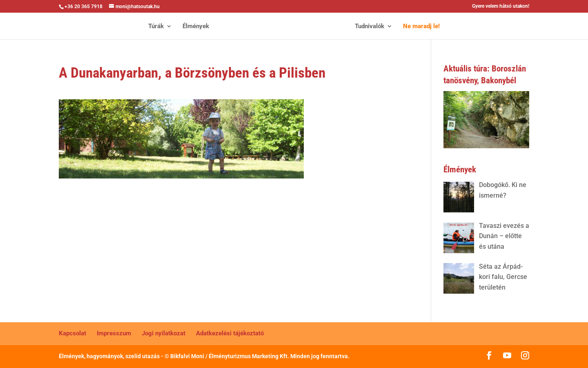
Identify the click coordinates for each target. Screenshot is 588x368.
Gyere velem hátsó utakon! (501, 6)
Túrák (156, 27)
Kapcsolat (72, 333)
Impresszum (114, 333)
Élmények (196, 27)
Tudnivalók (370, 27)
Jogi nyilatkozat (164, 333)
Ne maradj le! (421, 27)
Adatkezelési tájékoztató (230, 333)
